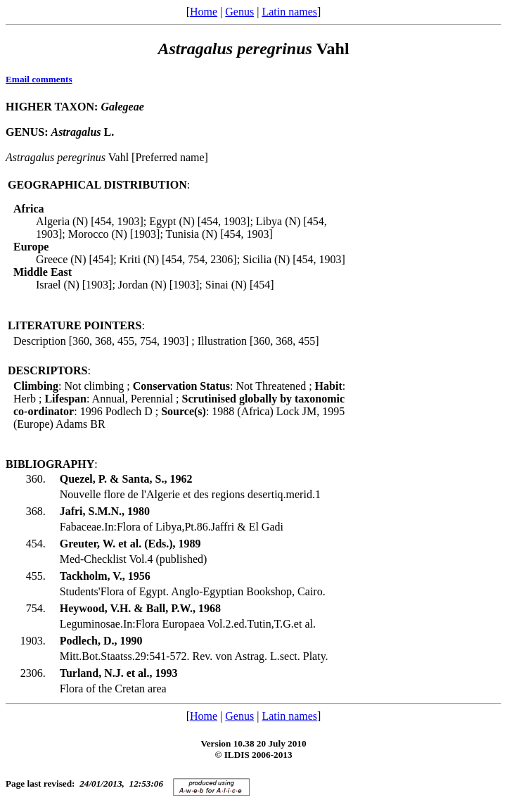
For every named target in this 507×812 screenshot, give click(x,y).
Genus (239, 12)
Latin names (289, 12)
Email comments (39, 79)
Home (204, 12)
